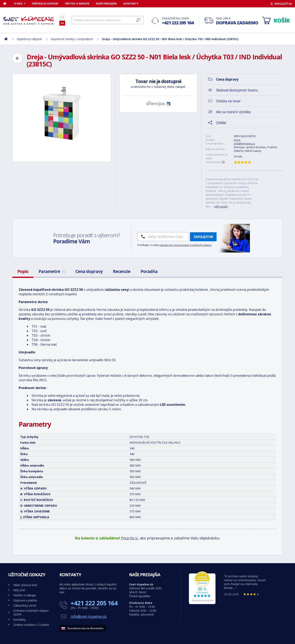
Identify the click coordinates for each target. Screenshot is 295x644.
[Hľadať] (108, 20)
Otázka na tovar (228, 101)
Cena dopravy (89, 271)
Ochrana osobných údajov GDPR (31, 612)
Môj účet (19, 590)
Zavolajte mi (203, 237)
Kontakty (131, 3)
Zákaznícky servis (25, 605)
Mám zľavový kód (25, 585)
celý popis (221, 206)
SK (62, 23)
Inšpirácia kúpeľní (45, 3)
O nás (18, 3)
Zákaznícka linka (178, 21)
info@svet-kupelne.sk (89, 616)
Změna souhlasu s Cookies (31, 625)
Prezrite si (129, 538)
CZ (62, 17)
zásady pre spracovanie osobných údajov (185, 245)
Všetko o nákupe (77, 3)
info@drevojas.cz (244, 143)
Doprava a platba (25, 600)
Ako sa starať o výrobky (233, 112)
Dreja (237, 140)
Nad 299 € (237, 21)
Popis (23, 271)
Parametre (52, 271)
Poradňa (149, 271)
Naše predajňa (106, 3)
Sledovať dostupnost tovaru (237, 90)
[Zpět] (17, 58)
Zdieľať (221, 123)
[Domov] (7, 3)
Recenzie (122, 271)
